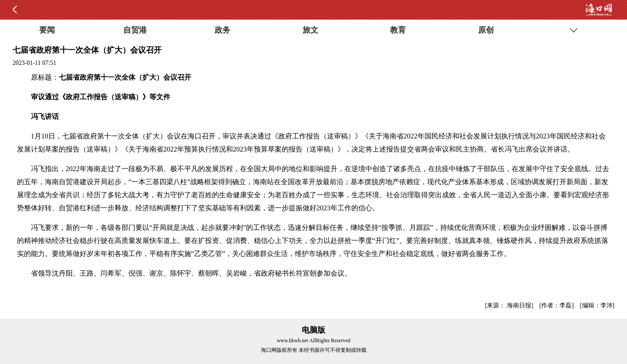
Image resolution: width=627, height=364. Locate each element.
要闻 (47, 30)
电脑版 (313, 330)
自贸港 (135, 30)
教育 (398, 30)
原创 (486, 30)
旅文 (310, 30)
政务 (222, 30)
